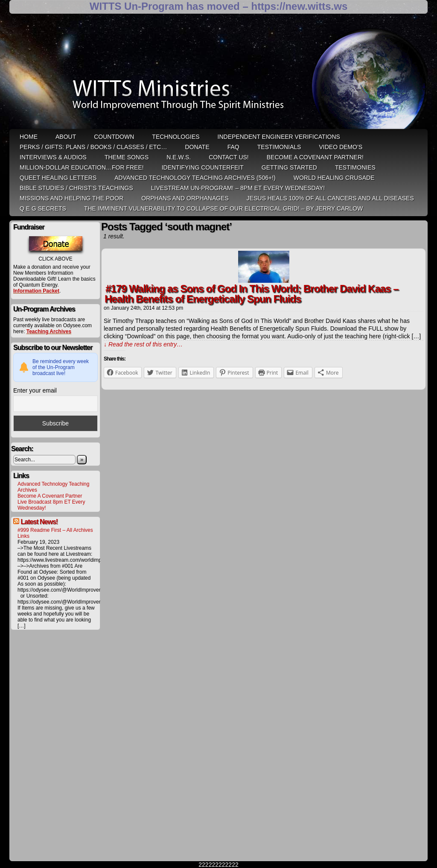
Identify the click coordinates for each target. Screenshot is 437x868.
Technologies (176, 137)
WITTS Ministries (219, 74)
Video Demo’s (341, 147)
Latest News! (39, 522)
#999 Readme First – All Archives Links (55, 533)
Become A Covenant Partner (50, 496)
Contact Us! (229, 157)
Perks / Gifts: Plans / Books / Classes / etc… (93, 147)
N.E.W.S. (179, 157)
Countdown (114, 137)
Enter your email (35, 390)
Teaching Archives (49, 331)
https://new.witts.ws (299, 6)
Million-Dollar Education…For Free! (82, 167)
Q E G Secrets (43, 208)
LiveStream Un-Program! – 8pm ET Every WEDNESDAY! (238, 188)
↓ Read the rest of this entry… (143, 344)
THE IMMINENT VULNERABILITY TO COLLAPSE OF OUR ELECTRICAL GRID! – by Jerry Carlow (224, 208)
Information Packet (36, 291)
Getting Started (289, 167)
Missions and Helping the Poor (71, 198)
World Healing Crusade (334, 178)
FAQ (233, 147)
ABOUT (66, 137)
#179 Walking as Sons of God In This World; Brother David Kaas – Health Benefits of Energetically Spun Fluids (251, 294)
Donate (197, 147)
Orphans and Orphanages (185, 198)
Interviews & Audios (53, 157)
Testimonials (279, 147)
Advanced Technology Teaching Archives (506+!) (195, 178)
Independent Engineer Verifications (279, 137)
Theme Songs (127, 157)
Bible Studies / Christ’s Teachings (76, 188)
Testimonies (355, 167)
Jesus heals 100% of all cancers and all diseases (330, 198)
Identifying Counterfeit (203, 167)
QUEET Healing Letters (58, 178)
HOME (29, 137)
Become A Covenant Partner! (315, 157)
